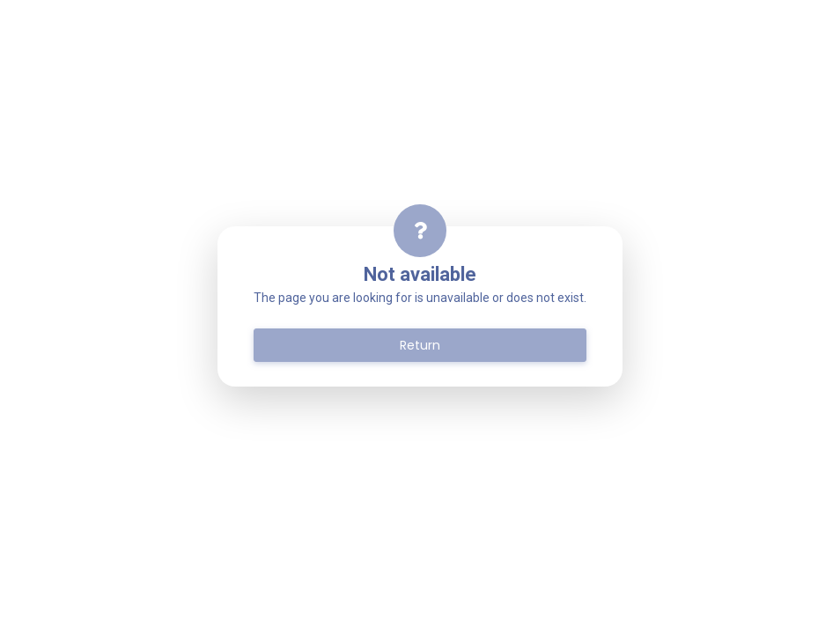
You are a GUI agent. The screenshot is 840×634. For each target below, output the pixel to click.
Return (420, 345)
